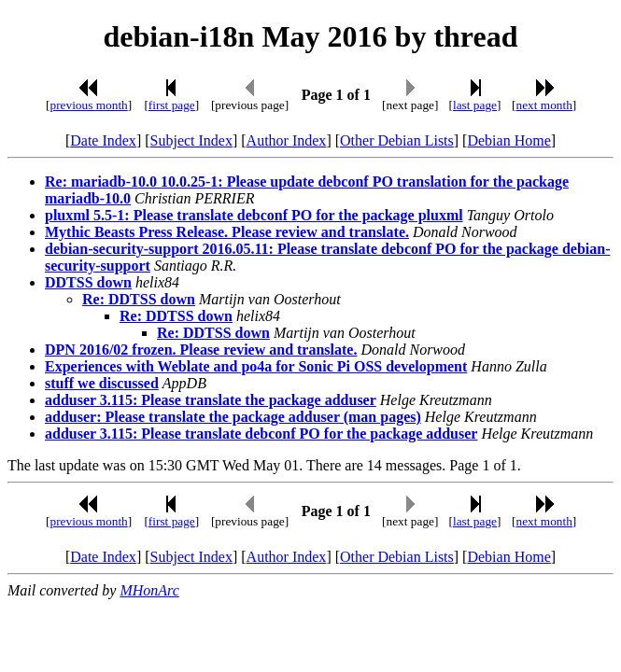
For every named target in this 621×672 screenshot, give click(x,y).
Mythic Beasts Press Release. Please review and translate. (227, 232)
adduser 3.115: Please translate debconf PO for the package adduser (261, 434)
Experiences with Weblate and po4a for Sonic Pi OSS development (256, 366)
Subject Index (191, 140)
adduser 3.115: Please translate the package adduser (211, 400)
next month (544, 105)
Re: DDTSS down (139, 299)
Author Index (287, 140)
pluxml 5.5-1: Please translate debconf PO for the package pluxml (254, 215)
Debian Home (508, 140)
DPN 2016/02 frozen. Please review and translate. (201, 350)
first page (172, 105)
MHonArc (149, 590)
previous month (88, 105)
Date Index (103, 140)
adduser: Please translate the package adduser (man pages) (233, 417)
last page (475, 105)
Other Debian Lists (397, 140)
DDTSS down (88, 282)
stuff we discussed (102, 383)
